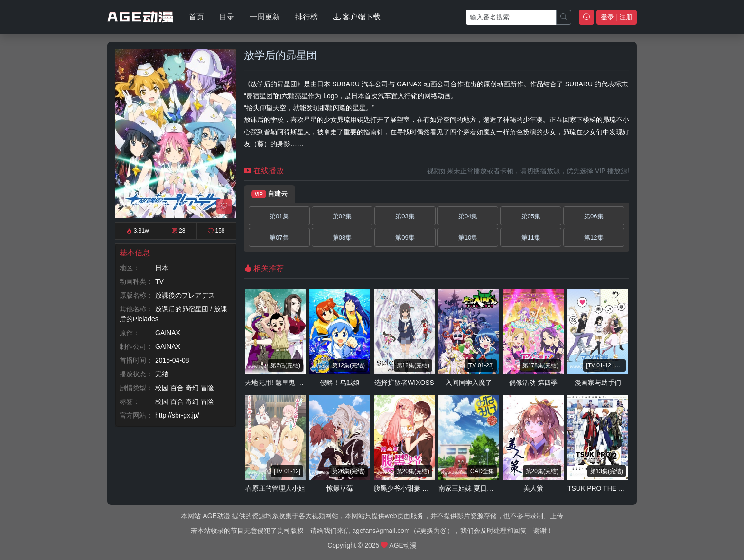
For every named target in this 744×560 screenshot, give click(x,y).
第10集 (468, 238)
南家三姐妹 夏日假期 (469, 488)
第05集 (531, 216)
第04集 (468, 216)
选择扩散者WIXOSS (404, 383)
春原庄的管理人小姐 (275, 488)
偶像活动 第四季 (533, 383)
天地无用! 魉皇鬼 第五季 (281, 383)
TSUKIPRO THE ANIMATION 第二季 (622, 488)
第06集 (594, 216)
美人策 (533, 488)
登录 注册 (617, 17)
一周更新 (265, 17)
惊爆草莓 (340, 488)
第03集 (405, 216)
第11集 (531, 238)
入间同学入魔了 (469, 383)
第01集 (279, 216)
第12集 (594, 238)
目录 (227, 17)
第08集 (342, 238)
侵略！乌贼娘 (340, 383)
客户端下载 (357, 17)
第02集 (342, 216)
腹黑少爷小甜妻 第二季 (408, 488)
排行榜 (307, 17)
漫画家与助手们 (598, 383)
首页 (196, 17)
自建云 (270, 194)
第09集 (405, 238)
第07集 (279, 238)
